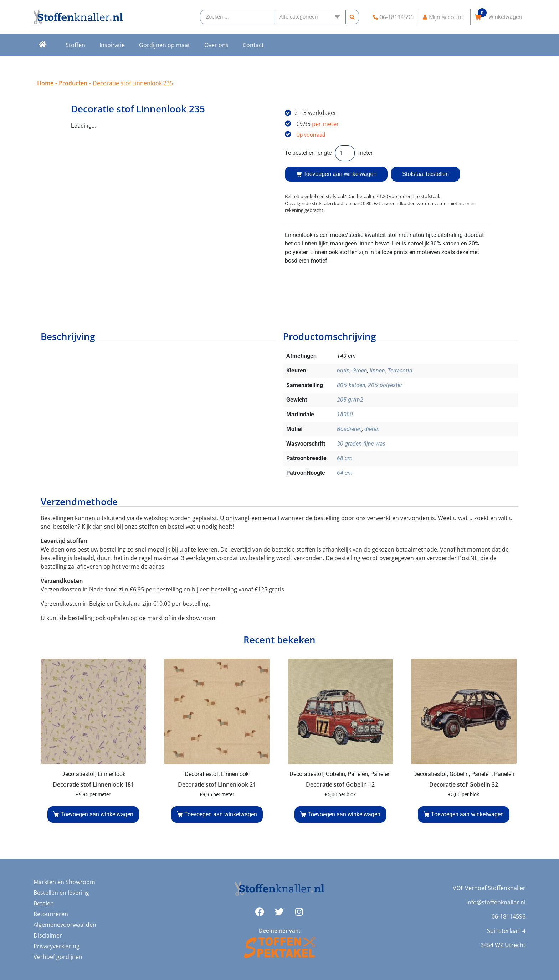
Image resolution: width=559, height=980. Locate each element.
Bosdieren (349, 429)
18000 (345, 414)
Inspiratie (112, 45)
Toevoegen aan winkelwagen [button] (97, 814)
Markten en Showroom (64, 882)
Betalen (44, 903)
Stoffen (75, 45)
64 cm (345, 473)
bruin (343, 370)
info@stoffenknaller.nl (496, 902)
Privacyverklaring (57, 946)
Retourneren (51, 914)
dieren (372, 429)
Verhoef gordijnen (58, 957)
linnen (377, 370)
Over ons (216, 45)
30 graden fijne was (361, 444)
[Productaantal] (345, 153)
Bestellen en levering (61, 893)
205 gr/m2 (350, 400)
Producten (73, 83)
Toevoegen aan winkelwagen (340, 174)
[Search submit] (352, 17)
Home (45, 83)
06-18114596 (509, 916)
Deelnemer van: (279, 930)
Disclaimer (48, 935)
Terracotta (400, 370)
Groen (360, 370)
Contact (253, 45)
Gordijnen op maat (165, 45)
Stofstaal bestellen (425, 174)
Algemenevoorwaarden (65, 925)
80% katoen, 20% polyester (370, 385)
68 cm (345, 458)
